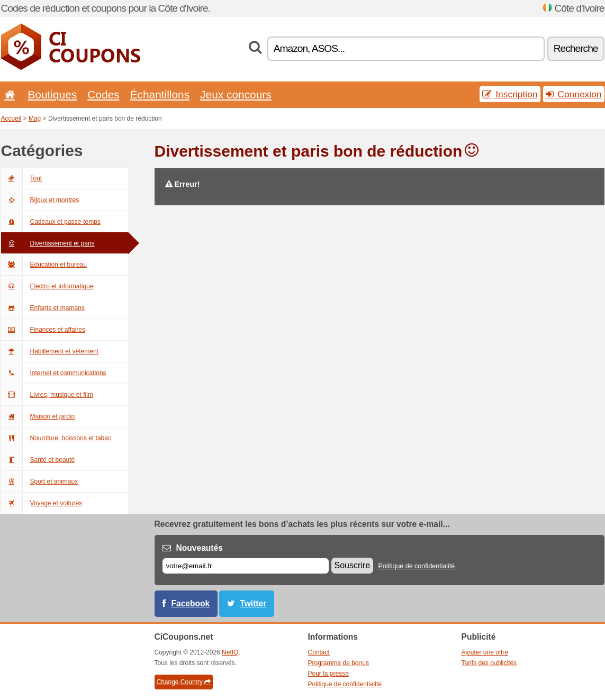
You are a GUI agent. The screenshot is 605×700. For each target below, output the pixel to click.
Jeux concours (236, 94)
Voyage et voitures (42, 503)
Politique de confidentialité (416, 566)
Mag (35, 119)
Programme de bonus (338, 663)
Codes (103, 94)
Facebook (191, 603)
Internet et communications (54, 373)
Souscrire (353, 565)
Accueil (11, 119)
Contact (319, 652)
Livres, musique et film (47, 395)
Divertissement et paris (48, 243)
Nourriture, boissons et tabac (56, 438)
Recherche (576, 48)
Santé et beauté (38, 460)
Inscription (510, 94)
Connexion (574, 94)
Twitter (253, 603)
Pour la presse (328, 674)
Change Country (184, 682)
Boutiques (52, 94)
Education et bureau (44, 265)
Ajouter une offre (485, 652)
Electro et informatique (47, 286)
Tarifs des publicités (489, 663)
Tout (22, 178)
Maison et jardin (38, 416)
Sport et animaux (40, 481)
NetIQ (230, 652)
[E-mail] (246, 566)
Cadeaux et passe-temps (51, 222)
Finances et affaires (43, 330)
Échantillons (160, 94)
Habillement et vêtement (50, 351)
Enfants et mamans (43, 308)
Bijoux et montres (40, 200)
